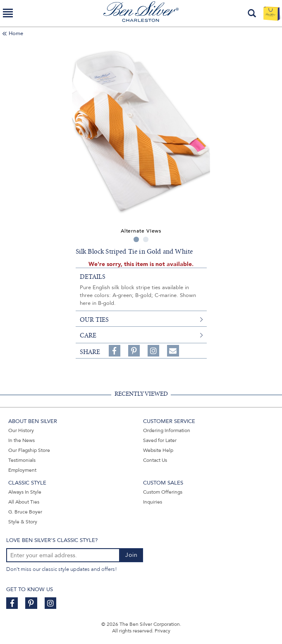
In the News (22, 440)
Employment (22, 470)
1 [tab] (136, 239)
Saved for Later (160, 440)
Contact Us (155, 460)
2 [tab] (146, 239)
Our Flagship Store (29, 450)
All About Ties (24, 502)
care (88, 335)
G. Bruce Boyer (25, 512)
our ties (94, 320)
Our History (21, 430)
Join (131, 555)
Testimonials (22, 460)
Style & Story (23, 522)
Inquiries (153, 502)
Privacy (163, 631)
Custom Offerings (163, 492)
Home (16, 33)
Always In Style (25, 492)
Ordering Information (167, 430)
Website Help (158, 450)
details (93, 277)
